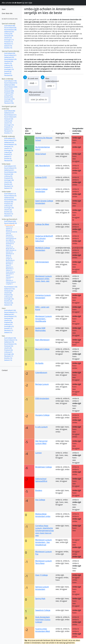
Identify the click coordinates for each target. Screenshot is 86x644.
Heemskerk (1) (10, 277)
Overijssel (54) (9, 318)
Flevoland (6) (8, 75)
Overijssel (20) (9, 61)
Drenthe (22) (8, 184)
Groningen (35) (9, 299)
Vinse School (41, 154)
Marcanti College (42, 349)
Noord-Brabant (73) (10, 316)
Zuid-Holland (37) (10, 138)
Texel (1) (8, 275)
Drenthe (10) (8, 48)
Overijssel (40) (9, 174)
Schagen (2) (9, 259)
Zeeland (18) (8, 305)
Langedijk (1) (9, 284)
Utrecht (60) (8, 293)
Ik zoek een (33, 78)
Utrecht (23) (8, 38)
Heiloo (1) (8, 265)
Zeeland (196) (9, 101)
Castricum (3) (9, 247)
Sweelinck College (43, 610)
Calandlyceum (41, 372)
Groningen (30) (9, 180)
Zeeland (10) (8, 46)
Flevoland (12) (9, 186)
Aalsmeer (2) (9, 252)
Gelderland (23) (9, 142)
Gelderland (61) (9, 170)
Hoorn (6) (8, 234)
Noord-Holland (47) (10, 117)
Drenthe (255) (9, 97)
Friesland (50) (8, 295)
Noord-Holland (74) (10, 196)
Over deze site (7, 13)
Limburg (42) (8, 297)
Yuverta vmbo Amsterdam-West (43, 630)
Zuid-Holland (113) (10, 194)
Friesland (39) (8, 322)
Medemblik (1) (10, 269)
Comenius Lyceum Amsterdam (43, 296)
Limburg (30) (8, 34)
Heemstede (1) (10, 274)
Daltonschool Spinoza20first (41, 480)
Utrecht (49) (8, 348)
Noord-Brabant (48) (10, 30)
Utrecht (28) (8, 182)
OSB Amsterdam (42, 398)
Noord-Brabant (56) (10, 172)
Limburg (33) (8, 176)
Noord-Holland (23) (10, 140)
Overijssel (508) (9, 91)
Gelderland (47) (9, 32)
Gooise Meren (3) (10, 242)
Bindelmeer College (44, 467)
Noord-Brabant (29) (10, 59)
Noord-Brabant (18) (10, 144)
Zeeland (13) (8, 129)
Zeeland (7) (8, 73)
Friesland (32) (8, 350)
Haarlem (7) (9, 228)
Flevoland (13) (9, 214)
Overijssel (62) (9, 291)
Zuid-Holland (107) (10, 166)
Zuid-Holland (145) (10, 310)
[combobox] (39, 99)
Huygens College (42, 415)
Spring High (40, 599)
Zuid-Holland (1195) (10, 81)
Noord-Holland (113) (11, 340)
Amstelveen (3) (10, 244)
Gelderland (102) (9, 289)
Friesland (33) (8, 178)
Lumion (38, 453)
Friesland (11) (8, 67)
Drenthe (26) (8, 301)
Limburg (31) (8, 324)
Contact (5, 370)
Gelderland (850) (9, 85)
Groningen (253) (9, 99)
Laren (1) (8, 279)
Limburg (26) (8, 121)
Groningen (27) (9, 326)
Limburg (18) (8, 65)
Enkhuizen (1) (9, 280)
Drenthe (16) (8, 358)
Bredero (39, 490)
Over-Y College (41, 575)
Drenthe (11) (8, 133)
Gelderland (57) (9, 113)
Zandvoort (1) (9, 262)
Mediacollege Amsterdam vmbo (43, 515)
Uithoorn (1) (9, 270)
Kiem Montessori (42, 340)
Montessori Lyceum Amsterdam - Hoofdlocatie (44, 319)
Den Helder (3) (10, 240)
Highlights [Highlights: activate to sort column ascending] (60, 133)
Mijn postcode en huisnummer (37, 93)
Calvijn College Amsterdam (41, 190)
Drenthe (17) (8, 328)
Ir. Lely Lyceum (41, 427)
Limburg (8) (8, 153)
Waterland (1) (9, 267)
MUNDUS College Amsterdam (43, 249)
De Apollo (39, 363)
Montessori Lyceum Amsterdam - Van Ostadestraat (44, 542)
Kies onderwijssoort (51, 80)
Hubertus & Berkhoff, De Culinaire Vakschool (44, 238)
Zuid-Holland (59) (10, 53)
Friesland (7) (8, 155)
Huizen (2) (9, 257)
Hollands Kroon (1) (11, 282)
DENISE (38, 210)
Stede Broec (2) (10, 254)
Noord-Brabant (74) (10, 344)
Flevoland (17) (9, 330)
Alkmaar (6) (9, 230)
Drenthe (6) (8, 159)
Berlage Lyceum (42, 384)
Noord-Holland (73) (10, 168)
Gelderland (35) (9, 57)
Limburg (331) (9, 95)
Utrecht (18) (8, 123)
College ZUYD (41, 177)
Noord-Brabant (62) (10, 200)
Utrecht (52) (8, 320)
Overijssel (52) (9, 346)
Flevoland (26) (9, 303)
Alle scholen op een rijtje (12, 3)
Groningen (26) (9, 354)
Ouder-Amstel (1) (10, 272)
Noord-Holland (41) (10, 55)
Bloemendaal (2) (10, 260)
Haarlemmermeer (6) (11, 232)
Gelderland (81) (9, 314)
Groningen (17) (9, 40)
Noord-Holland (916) (11, 83)
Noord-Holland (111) (11, 312)
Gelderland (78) (9, 342)
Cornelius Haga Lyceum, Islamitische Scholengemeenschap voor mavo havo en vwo (45, 531)
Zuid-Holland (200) (10, 221)
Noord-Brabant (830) (11, 87)
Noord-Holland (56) (10, 28)
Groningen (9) (9, 151)
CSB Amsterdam (42, 262)
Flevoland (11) (9, 44)
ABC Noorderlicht (43, 166)
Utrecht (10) (8, 149)
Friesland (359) (9, 93)
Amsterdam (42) (11, 225)
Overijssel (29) (9, 119)
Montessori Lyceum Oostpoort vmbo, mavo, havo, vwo (44, 279)
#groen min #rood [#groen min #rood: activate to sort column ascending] (28, 131)
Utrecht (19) (8, 63)
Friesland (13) (8, 42)
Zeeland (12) (8, 333)
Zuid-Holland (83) (10, 111)
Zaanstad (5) (9, 235)
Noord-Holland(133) (10, 223)
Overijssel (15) (9, 146)
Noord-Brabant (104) (11, 287)
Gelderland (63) (9, 198)
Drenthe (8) (8, 71)
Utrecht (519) (8, 89)
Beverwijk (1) (9, 264)
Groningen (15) (9, 125)
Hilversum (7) (9, 227)
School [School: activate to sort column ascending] (38, 133)
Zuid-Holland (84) (10, 26)
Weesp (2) (9, 255)
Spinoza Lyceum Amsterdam (42, 588)
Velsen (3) (8, 245)
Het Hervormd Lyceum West (41, 442)
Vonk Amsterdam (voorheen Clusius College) (43, 620)
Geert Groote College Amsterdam (44, 202)
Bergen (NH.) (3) (10, 249)
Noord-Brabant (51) (10, 115)
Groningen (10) (9, 69)
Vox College (40, 500)
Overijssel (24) (9, 36)
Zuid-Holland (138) (10, 338)
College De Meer (42, 224)
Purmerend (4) (10, 237)
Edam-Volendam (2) (11, 250)
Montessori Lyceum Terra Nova (44, 562)
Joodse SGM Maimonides (40, 329)
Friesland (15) (8, 127)
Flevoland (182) (9, 103)
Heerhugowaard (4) (11, 239)
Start (4, 9)
